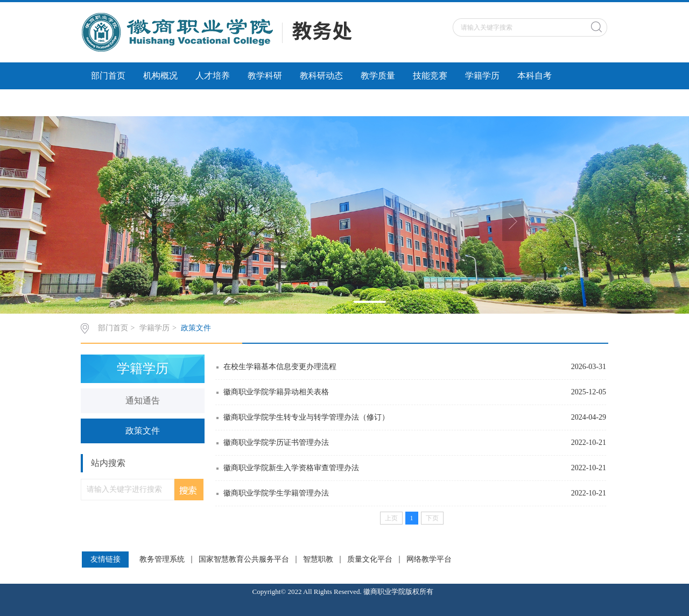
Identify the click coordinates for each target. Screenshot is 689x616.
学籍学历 (482, 76)
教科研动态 (321, 76)
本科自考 (535, 76)
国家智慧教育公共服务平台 (244, 560)
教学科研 (265, 76)
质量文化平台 (370, 560)
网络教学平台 (429, 560)
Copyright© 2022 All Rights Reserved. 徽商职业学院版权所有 (345, 592)
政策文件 (196, 328)
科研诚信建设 (117, 102)
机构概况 (160, 76)
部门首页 (108, 76)
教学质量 (378, 76)
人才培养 (213, 76)
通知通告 (143, 401)
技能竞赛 (430, 76)
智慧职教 (318, 560)
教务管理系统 (162, 560)
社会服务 (178, 102)
